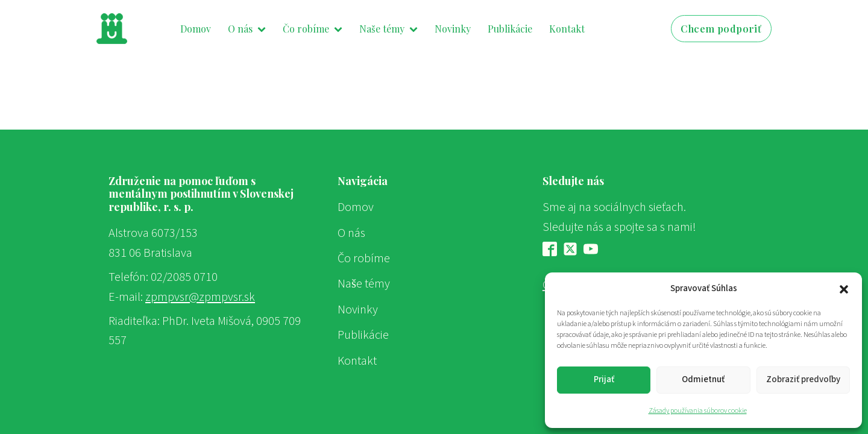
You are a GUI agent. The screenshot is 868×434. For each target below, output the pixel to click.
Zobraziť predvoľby (803, 379)
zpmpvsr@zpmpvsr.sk (200, 297)
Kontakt (567, 29)
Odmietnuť (703, 379)
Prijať (604, 379)
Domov (196, 29)
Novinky (453, 29)
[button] (844, 289)
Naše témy (388, 29)
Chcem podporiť (721, 29)
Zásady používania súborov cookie (698, 411)
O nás (247, 29)
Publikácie (510, 29)
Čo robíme (313, 29)
